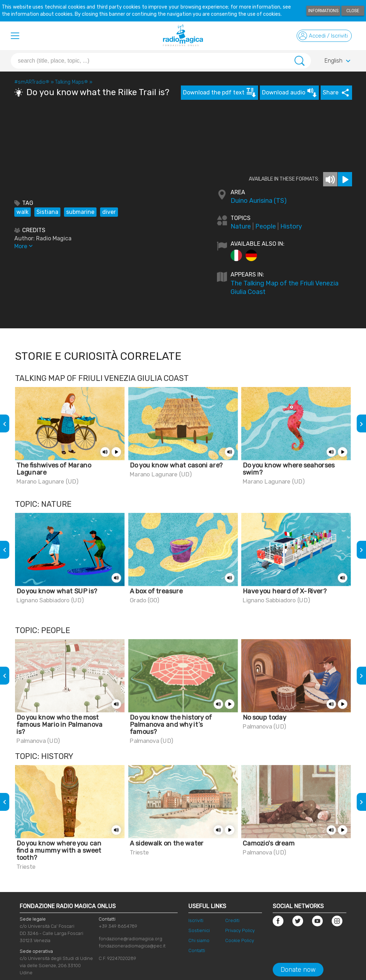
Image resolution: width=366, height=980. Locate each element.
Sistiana (47, 212)
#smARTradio (32, 82)
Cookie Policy (240, 940)
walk (23, 212)
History (291, 226)
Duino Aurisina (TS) (259, 201)
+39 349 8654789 (118, 926)
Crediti (232, 920)
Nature (241, 226)
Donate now (298, 970)
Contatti (197, 950)
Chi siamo (199, 940)
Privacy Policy (240, 930)
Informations (323, 11)
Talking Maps (71, 82)
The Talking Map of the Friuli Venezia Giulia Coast (285, 288)
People (266, 226)
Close (353, 11)
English (338, 61)
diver (109, 212)
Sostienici (199, 930)
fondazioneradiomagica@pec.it (132, 946)
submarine (80, 212)
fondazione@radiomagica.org (130, 939)
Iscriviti (196, 920)
